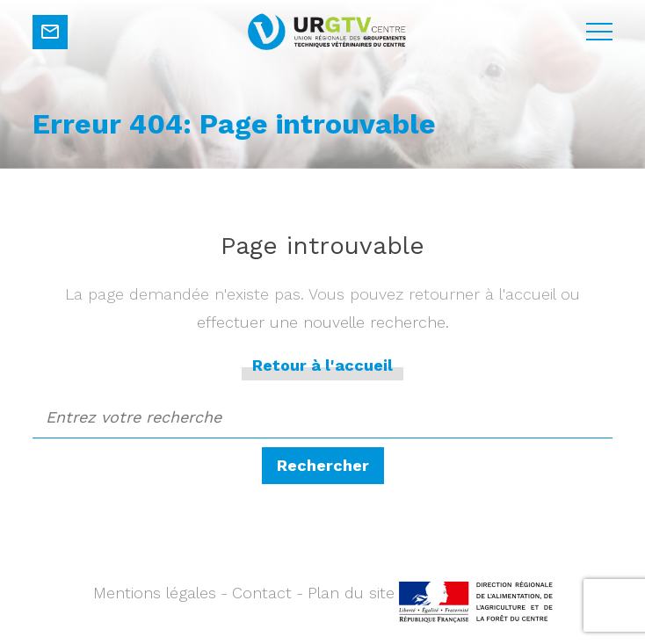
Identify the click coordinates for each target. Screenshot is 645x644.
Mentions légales (155, 593)
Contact (262, 593)
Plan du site (351, 593)
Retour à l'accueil (322, 365)
